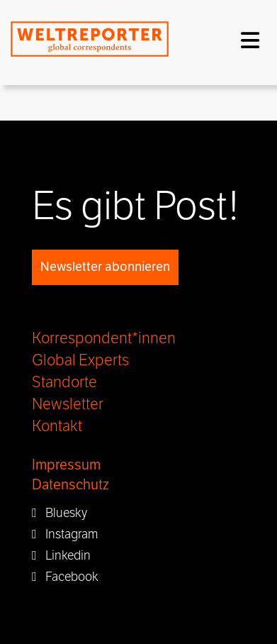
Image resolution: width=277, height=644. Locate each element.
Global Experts (80, 360)
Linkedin (61, 555)
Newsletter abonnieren (105, 267)
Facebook (65, 577)
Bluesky (60, 513)
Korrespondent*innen (104, 338)
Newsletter (68, 404)
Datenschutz (70, 485)
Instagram (65, 534)
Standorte (64, 382)
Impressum (66, 465)
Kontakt (57, 426)
